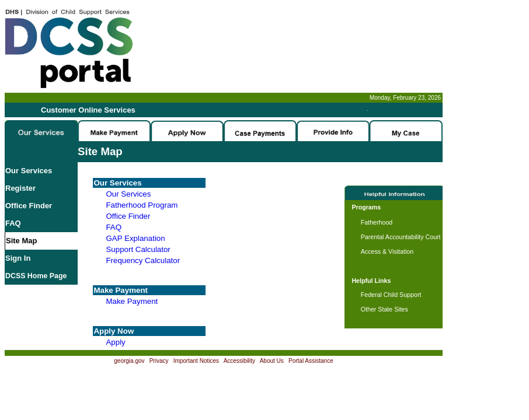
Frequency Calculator (143, 260)
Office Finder (29, 206)
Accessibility (239, 361)
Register (20, 188)
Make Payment (132, 301)
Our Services (29, 171)
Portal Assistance (311, 361)
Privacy (159, 361)
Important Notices (196, 361)
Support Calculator (138, 249)
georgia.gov (129, 361)
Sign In (18, 258)
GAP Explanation (135, 238)
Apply (115, 342)
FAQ (13, 223)
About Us (272, 361)
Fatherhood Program (142, 205)
